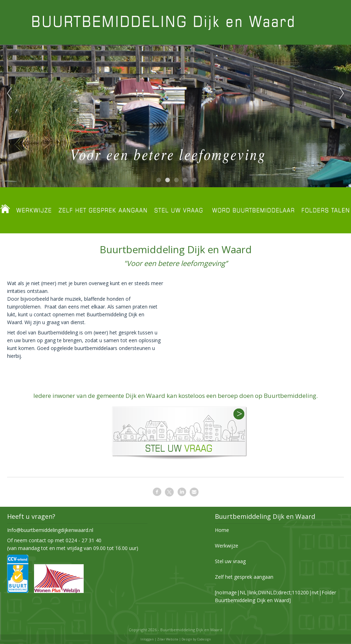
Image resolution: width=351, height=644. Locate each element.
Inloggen (147, 639)
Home (222, 530)
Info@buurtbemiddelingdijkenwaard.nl (50, 530)
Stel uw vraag (230, 561)
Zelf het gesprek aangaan (244, 577)
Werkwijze (227, 546)
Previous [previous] (9, 94)
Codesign (204, 639)
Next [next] (342, 94)
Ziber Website (168, 639)
